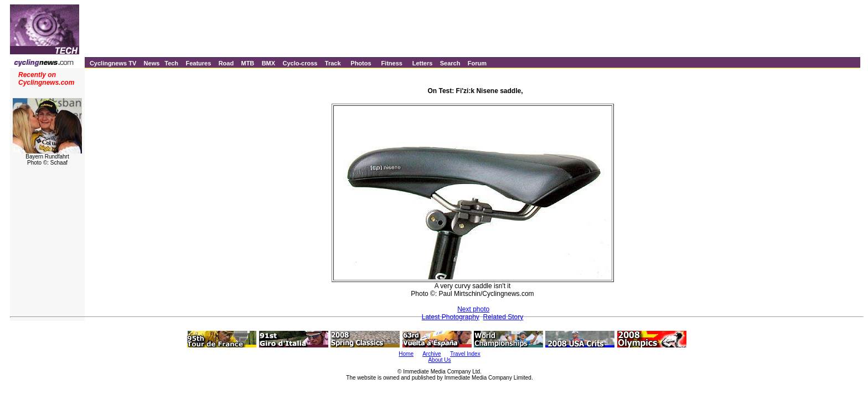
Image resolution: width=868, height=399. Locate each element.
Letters (423, 63)
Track (333, 63)
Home (406, 354)
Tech (171, 63)
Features (198, 63)
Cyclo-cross (300, 63)
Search (450, 63)
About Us (439, 360)
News (152, 63)
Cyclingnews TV (113, 63)
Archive (432, 354)
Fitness (392, 63)
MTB (247, 63)
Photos (361, 63)
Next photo (473, 309)
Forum (477, 63)
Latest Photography (451, 317)
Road (226, 63)
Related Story (503, 317)
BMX (268, 63)
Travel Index (465, 354)
